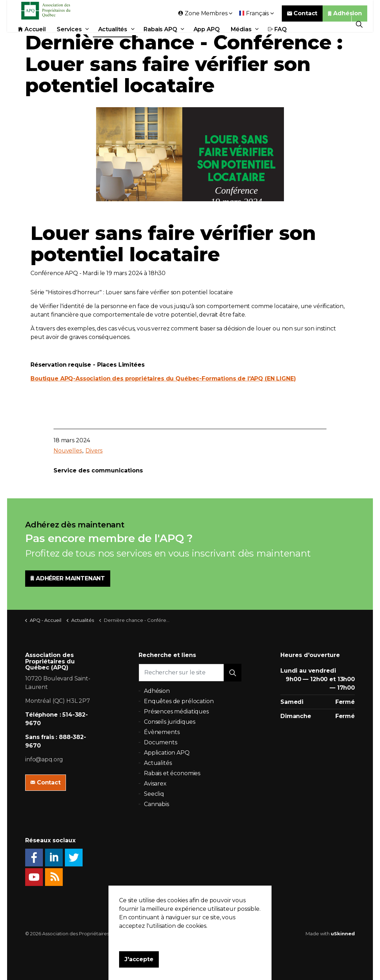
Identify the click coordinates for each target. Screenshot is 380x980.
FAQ (277, 40)
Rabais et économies (172, 773)
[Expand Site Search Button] (359, 24)
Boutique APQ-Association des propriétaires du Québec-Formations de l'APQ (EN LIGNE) (163, 379)
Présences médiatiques (176, 711)
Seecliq (154, 794)
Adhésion (345, 24)
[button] (233, 673)
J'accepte (139, 959)
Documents (161, 742)
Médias (241, 40)
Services (69, 40)
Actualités (113, 40)
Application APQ (167, 753)
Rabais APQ (160, 40)
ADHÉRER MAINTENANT (68, 579)
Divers (94, 451)
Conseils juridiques (170, 722)
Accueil (32, 40)
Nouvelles (68, 451)
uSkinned (343, 934)
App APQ (207, 40)
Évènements (162, 732)
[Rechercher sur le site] (190, 673)
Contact (302, 24)
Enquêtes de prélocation (179, 701)
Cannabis (157, 804)
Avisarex (155, 784)
